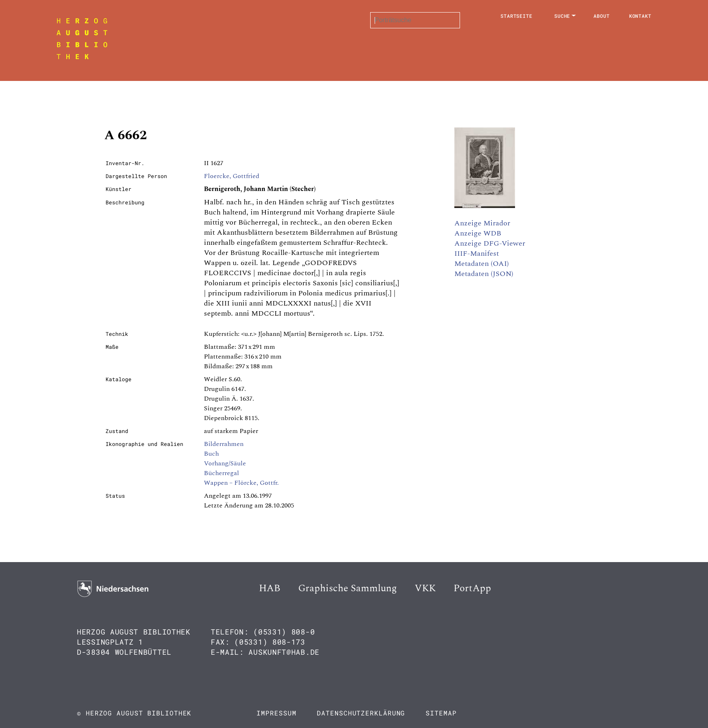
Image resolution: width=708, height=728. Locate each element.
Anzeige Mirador (482, 223)
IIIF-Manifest (477, 254)
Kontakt (640, 16)
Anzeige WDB (478, 233)
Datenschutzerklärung (361, 713)
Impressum (276, 713)
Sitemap (441, 713)
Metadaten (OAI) (482, 264)
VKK (425, 588)
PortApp (472, 588)
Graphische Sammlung (348, 588)
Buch (211, 454)
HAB (270, 588)
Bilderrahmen (224, 444)
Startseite (516, 16)
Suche (562, 16)
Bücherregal (222, 473)
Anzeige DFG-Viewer (490, 243)
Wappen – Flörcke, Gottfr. (241, 483)
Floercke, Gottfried (232, 176)
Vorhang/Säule (225, 463)
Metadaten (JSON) (484, 274)
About (602, 16)
